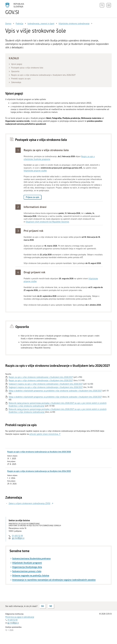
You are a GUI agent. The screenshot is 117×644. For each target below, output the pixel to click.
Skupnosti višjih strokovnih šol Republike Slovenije (47, 222)
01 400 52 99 (17, 536)
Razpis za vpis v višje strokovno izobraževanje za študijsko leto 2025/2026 (39, 452)
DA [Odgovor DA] (42, 606)
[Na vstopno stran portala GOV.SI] (19, 9)
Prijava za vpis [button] (33, 197)
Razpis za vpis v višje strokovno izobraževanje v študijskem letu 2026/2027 (41, 377)
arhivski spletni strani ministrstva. (44, 434)
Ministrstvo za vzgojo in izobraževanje (20, 617)
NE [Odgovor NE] (51, 606)
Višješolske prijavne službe (35, 171)
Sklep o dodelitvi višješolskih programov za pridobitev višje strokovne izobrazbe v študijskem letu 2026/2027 (55, 391)
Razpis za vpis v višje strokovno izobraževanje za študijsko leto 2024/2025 (39, 471)
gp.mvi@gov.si (18, 538)
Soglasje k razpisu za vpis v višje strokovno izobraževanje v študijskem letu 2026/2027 (46, 384)
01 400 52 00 (13, 620)
